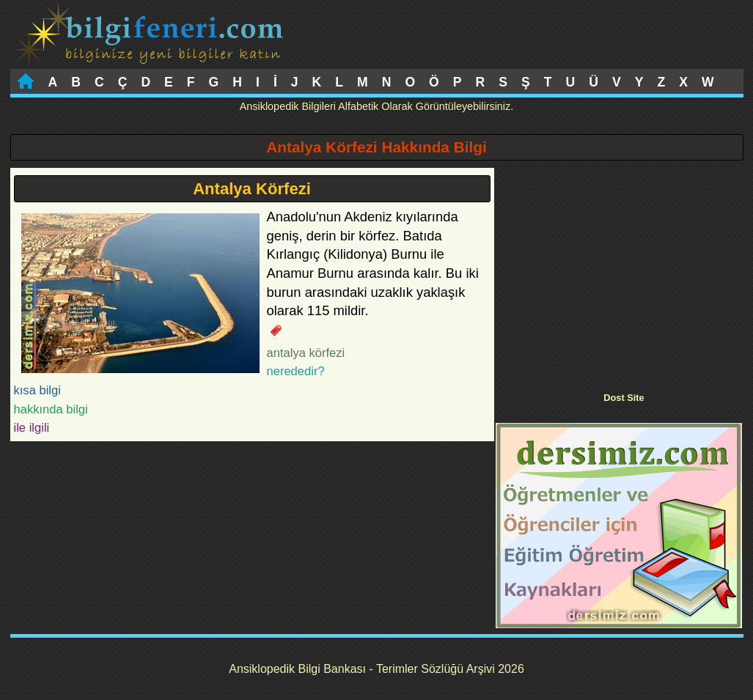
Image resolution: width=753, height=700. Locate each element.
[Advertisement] (619, 270)
